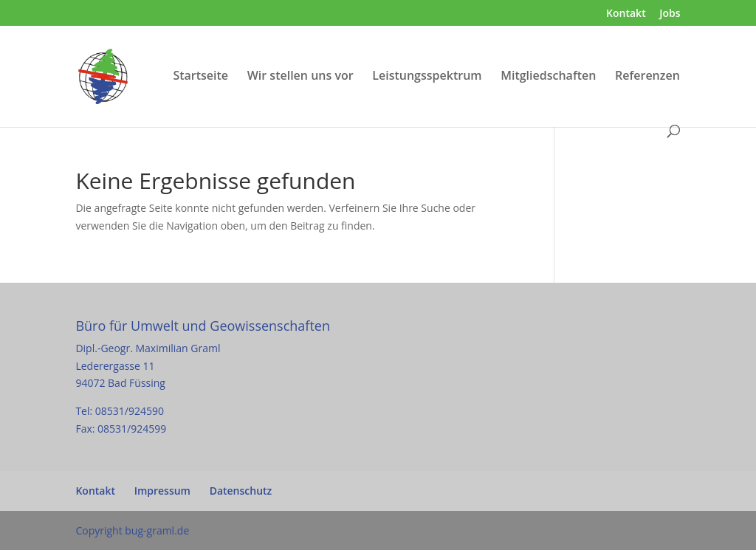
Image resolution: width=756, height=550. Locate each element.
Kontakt (626, 14)
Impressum (162, 491)
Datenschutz (241, 491)
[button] (32, 518)
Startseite (200, 77)
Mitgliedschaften (548, 77)
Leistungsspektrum (427, 77)
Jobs (670, 14)
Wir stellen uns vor (300, 77)
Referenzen (647, 77)
